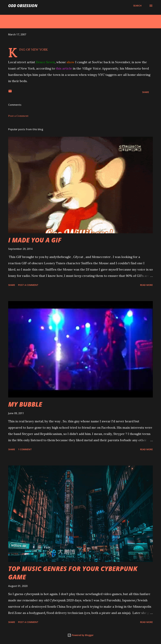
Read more (146, 285)
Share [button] (146, 92)
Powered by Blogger (80, 635)
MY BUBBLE (25, 404)
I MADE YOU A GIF (35, 240)
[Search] (137, 6)
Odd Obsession (23, 6)
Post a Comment (18, 116)
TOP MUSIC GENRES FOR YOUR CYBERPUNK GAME (73, 573)
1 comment (25, 449)
